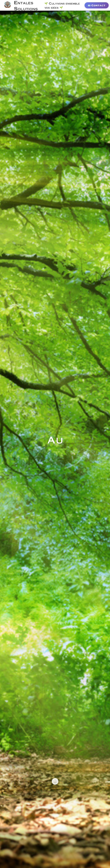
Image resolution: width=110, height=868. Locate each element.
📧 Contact (97, 5)
